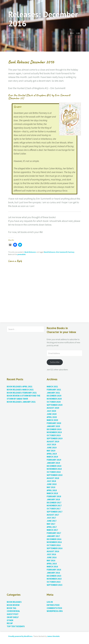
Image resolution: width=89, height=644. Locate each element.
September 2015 (55, 585)
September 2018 (55, 475)
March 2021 (52, 387)
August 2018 (53, 478)
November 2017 (54, 506)
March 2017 (52, 530)
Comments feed (54, 608)
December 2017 (54, 503)
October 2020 (54, 402)
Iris (10, 34)
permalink (22, 254)
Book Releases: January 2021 (21, 402)
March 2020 (52, 420)
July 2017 (51, 518)
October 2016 (54, 545)
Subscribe (55, 362)
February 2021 (54, 390)
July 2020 (51, 411)
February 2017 (54, 533)
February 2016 (54, 570)
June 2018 (52, 484)
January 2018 (53, 500)
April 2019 (52, 454)
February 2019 (54, 460)
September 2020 (55, 405)
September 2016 (55, 548)
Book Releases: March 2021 (20, 390)
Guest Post (13, 614)
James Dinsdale (53, 636)
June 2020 (52, 414)
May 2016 (51, 561)
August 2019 (53, 442)
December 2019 (54, 429)
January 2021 (53, 393)
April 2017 (52, 527)
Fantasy (71, 252)
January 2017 (53, 536)
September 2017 (55, 512)
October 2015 (54, 582)
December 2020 (54, 396)
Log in (50, 602)
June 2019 (52, 448)
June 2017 (52, 521)
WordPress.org (55, 611)
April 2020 (52, 417)
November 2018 (54, 469)
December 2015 (54, 576)
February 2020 (54, 423)
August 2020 (53, 408)
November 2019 (54, 432)
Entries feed (53, 605)
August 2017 (53, 515)
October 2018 (54, 472)
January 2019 (53, 463)
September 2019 (55, 439)
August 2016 (53, 551)
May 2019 (51, 451)
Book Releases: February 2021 (22, 393)
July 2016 (51, 554)
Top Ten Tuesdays (16, 626)
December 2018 (54, 466)
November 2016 (54, 542)
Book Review (13, 605)
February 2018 (54, 496)
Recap (10, 623)
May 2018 (51, 487)
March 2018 (52, 493)
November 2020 (54, 399)
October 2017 (54, 509)
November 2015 (54, 579)
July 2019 (51, 445)
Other (10, 620)
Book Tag (11, 608)
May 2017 (51, 524)
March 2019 (52, 457)
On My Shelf (13, 617)
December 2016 (54, 539)
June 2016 (52, 558)
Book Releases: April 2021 (20, 387)
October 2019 (54, 435)
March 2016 (52, 567)
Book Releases (30, 252)
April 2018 (52, 490)
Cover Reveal (13, 611)
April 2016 (52, 564)
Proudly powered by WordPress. (21, 636)
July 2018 (51, 481)
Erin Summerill (62, 252)
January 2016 (53, 573)
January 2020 (53, 426)
